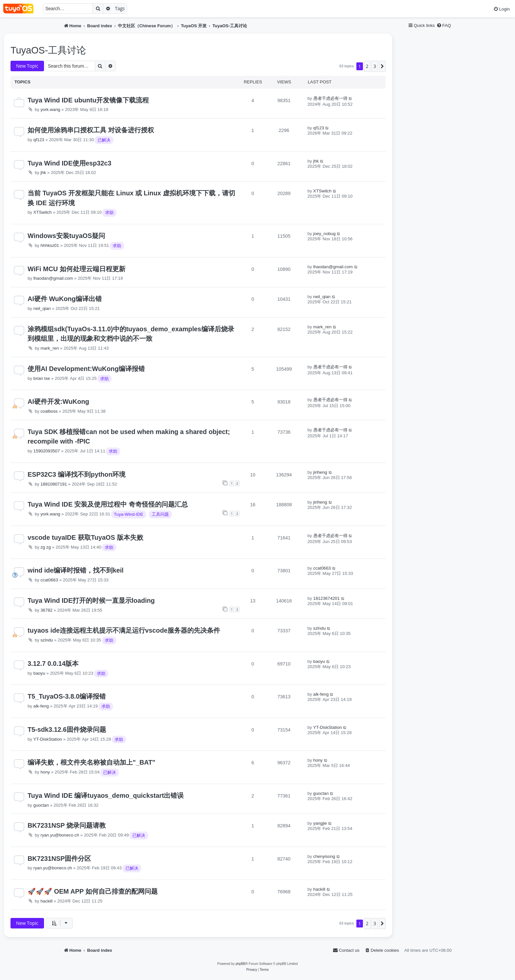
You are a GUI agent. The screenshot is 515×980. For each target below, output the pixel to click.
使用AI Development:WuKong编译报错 (86, 369)
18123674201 (327, 598)
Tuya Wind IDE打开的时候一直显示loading (91, 600)
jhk (43, 173)
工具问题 (160, 514)
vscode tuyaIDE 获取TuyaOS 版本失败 (85, 537)
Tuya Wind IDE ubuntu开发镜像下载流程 (88, 100)
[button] (382, 66)
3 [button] (375, 66)
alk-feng (41, 706)
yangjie (320, 823)
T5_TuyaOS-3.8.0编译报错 (67, 696)
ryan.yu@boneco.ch (60, 835)
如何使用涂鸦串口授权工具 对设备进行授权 (91, 130)
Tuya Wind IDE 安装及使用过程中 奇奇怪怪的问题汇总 (108, 504)
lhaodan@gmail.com (53, 278)
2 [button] (367, 66)
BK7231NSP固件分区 (59, 859)
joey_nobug (325, 234)
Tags (120, 8)
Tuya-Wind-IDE (129, 514)
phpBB (240, 964)
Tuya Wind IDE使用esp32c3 (69, 163)
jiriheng (320, 472)
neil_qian (42, 308)
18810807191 (54, 484)
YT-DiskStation (48, 739)
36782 (46, 610)
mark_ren (50, 348)
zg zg (46, 547)
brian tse (42, 378)
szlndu (47, 640)
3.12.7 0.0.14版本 (53, 664)
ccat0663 (49, 580)
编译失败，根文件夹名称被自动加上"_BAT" (91, 762)
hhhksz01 (50, 245)
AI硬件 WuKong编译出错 (65, 299)
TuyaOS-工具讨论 (48, 50)
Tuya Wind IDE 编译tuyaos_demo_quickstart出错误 (106, 795)
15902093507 (47, 451)
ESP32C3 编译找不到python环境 (77, 474)
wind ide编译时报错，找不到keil (76, 570)
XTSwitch (43, 212)
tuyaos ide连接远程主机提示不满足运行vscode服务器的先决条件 (124, 630)
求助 (109, 213)
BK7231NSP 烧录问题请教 (67, 825)
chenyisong (324, 856)
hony (45, 772)
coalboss (49, 411)
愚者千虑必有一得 (330, 98)
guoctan (41, 805)
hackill (46, 901)
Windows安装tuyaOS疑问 (66, 236)
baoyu (39, 673)
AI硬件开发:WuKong (58, 402)
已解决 (104, 140)
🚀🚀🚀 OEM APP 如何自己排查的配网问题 (93, 891)
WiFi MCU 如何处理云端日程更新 (77, 269)
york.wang (50, 109)
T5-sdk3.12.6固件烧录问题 (67, 730)
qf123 (39, 140)
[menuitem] (502, 9)
